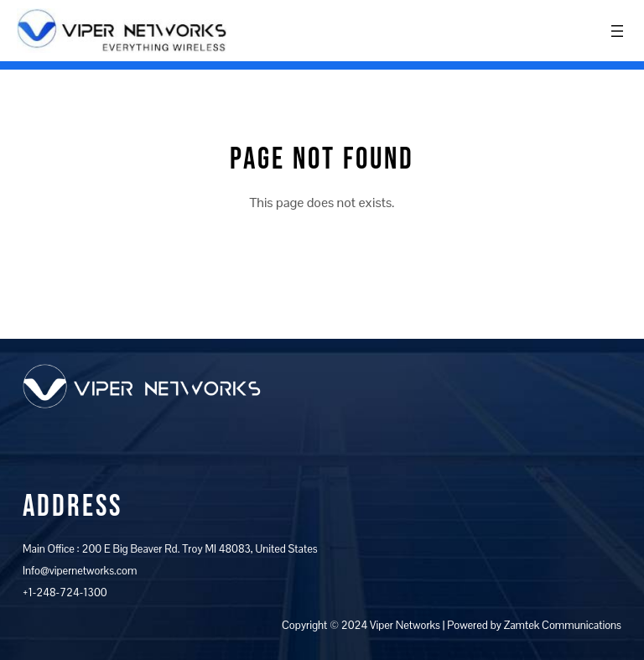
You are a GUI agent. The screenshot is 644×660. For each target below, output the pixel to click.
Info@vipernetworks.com (80, 571)
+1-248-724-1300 (65, 592)
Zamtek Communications (563, 625)
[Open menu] (617, 31)
